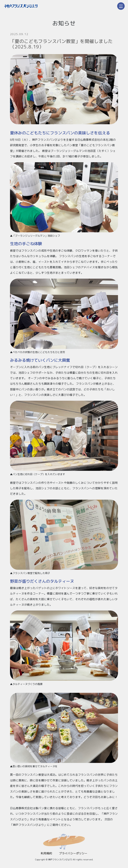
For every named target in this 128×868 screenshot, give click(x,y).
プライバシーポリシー (73, 853)
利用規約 (46, 853)
